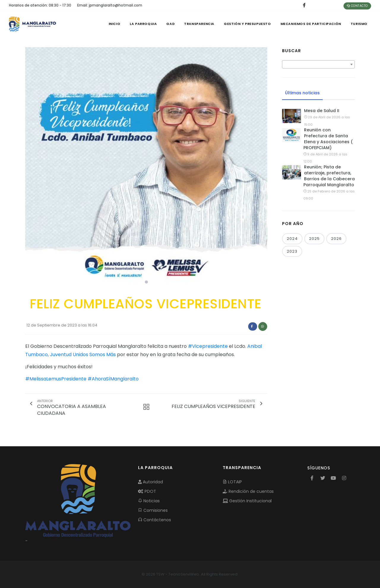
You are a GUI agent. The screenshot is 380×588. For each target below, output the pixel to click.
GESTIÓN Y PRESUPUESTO (247, 24)
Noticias (149, 501)
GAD (170, 24)
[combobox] (318, 64)
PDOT (147, 491)
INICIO (115, 24)
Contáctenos (155, 520)
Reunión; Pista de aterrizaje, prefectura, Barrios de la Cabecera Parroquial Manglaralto (329, 176)
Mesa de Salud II (322, 111)
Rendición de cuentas (248, 491)
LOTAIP (232, 482)
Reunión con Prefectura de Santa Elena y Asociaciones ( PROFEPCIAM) (328, 139)
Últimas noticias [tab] (302, 93)
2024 (292, 239)
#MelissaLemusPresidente (56, 379)
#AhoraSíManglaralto (113, 379)
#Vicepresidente (208, 346)
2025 (314, 239)
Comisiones (153, 510)
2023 (292, 251)
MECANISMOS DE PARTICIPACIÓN (311, 24)
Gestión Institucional (247, 501)
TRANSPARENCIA (199, 24)
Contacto (357, 6)
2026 (336, 239)
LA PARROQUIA (143, 24)
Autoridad (151, 482)
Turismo (359, 24)
